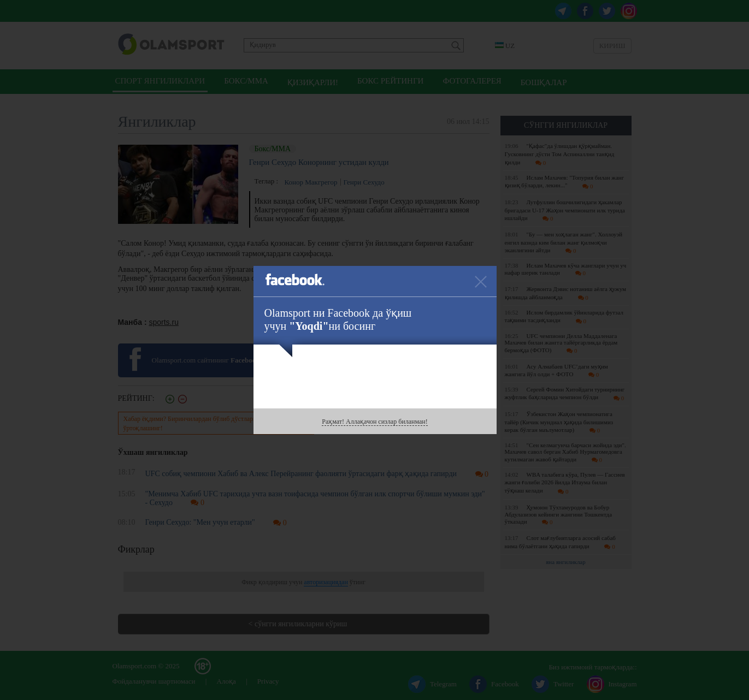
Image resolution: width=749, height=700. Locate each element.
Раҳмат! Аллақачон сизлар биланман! (374, 422)
